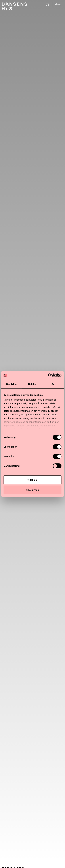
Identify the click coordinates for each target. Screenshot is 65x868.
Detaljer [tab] (32, 384)
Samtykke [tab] (12, 384)
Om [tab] (53, 384)
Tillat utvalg (32, 490)
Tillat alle (32, 480)
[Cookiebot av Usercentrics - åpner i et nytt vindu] (48, 375)
